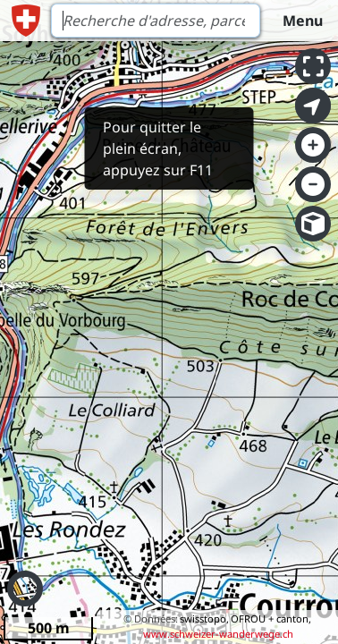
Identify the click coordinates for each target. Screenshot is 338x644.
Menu (303, 21)
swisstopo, (204, 619)
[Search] (156, 21)
